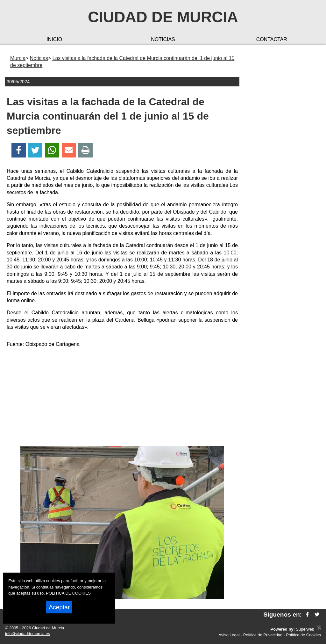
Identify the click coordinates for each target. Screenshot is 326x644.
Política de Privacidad (263, 635)
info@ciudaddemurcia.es (28, 634)
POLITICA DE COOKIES (68, 593)
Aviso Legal (229, 635)
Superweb (305, 629)
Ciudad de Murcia (163, 17)
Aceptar (59, 607)
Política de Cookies (303, 635)
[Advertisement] (122, 398)
